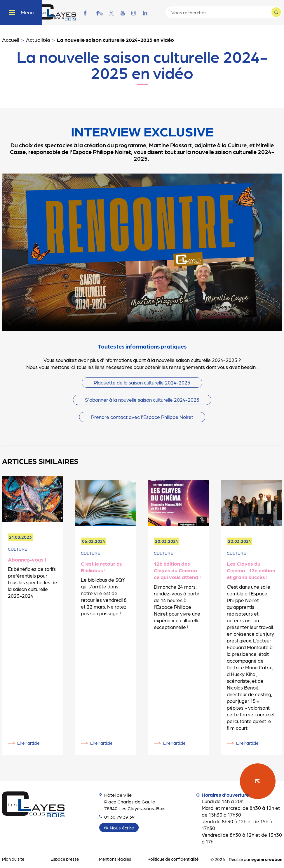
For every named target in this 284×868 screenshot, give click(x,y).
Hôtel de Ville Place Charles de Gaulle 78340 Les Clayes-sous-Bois (134, 797)
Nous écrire (122, 823)
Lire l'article (28, 739)
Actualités (38, 40)
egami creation (267, 855)
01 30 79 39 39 (118, 812)
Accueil (11, 40)
